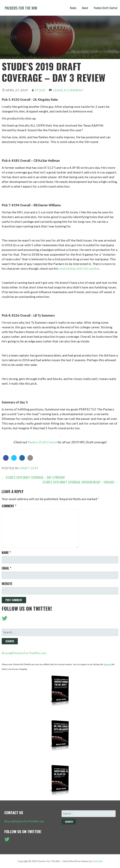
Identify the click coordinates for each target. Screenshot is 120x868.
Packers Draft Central (105, 8)
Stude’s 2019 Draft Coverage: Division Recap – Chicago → (80, 482)
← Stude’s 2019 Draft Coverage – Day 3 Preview (33, 477)
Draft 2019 (29, 468)
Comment (9, 506)
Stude (40, 90)
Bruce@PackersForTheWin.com (24, 653)
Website (7, 584)
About (85, 8)
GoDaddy (97, 861)
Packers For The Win (21, 8)
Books (73, 8)
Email (6, 568)
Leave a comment (68, 90)
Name (6, 552)
